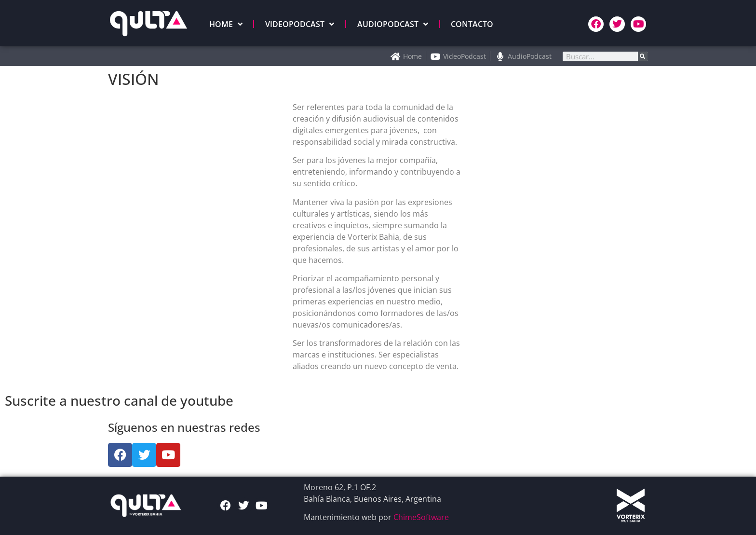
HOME (226, 24)
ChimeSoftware (421, 517)
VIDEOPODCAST (300, 24)
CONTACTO (472, 24)
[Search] (643, 56)
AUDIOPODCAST (393, 24)
